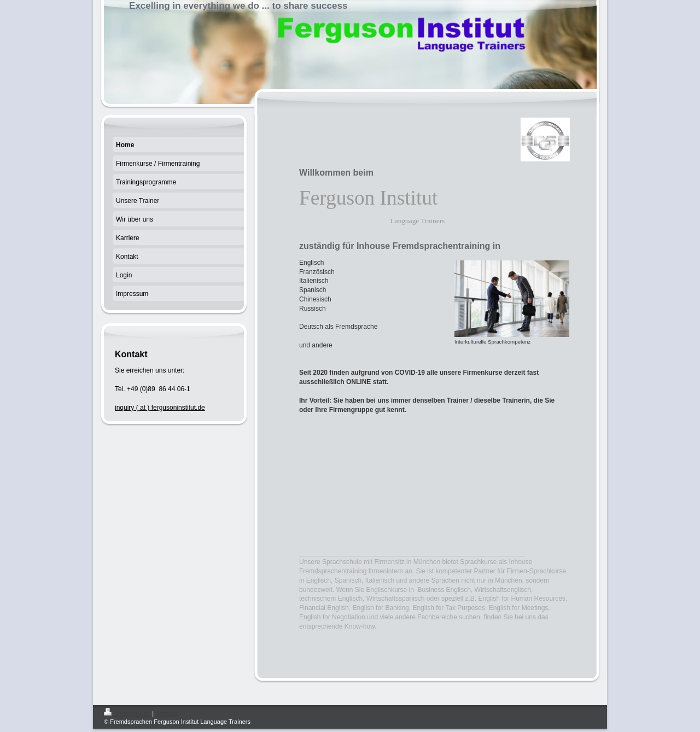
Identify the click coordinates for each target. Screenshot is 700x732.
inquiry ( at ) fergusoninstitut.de (160, 408)
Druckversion (128, 713)
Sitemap (166, 713)
